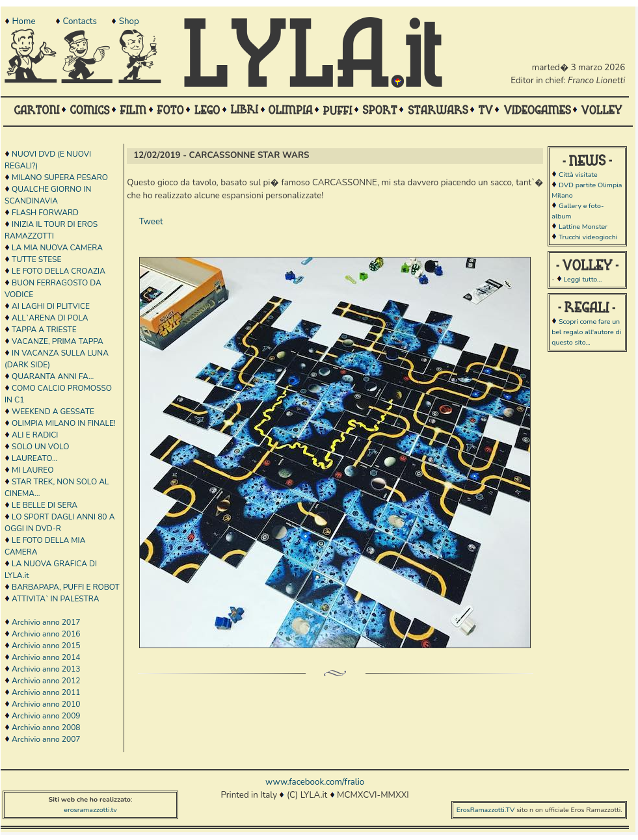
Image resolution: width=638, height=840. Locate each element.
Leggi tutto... (582, 279)
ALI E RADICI (35, 435)
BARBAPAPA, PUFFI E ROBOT (66, 587)
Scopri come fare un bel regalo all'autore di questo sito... (586, 332)
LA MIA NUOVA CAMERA (57, 248)
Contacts (79, 21)
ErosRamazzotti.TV (486, 810)
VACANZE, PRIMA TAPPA (58, 341)
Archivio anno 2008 (46, 728)
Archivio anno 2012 (46, 681)
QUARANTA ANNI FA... (53, 376)
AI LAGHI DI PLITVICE (51, 306)
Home (23, 21)
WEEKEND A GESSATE (53, 412)
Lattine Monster (583, 227)
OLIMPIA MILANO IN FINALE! (64, 423)
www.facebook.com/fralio (315, 782)
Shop (129, 21)
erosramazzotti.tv (90, 810)
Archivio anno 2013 (46, 669)
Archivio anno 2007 (46, 739)
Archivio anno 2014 (46, 657)
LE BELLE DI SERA (45, 505)
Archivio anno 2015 (46, 646)
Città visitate (578, 175)
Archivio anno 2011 (46, 692)
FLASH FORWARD (45, 213)
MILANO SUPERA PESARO (60, 177)
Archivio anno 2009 (46, 716)
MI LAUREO (33, 470)
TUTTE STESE (36, 259)
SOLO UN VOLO (40, 447)
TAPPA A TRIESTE (44, 330)
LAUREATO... (34, 458)
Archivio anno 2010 (46, 704)
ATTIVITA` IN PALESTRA (55, 599)
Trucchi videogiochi (588, 237)
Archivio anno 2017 (46, 622)
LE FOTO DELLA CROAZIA (59, 271)
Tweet (151, 222)
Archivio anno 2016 (46, 634)
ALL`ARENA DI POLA (50, 318)
